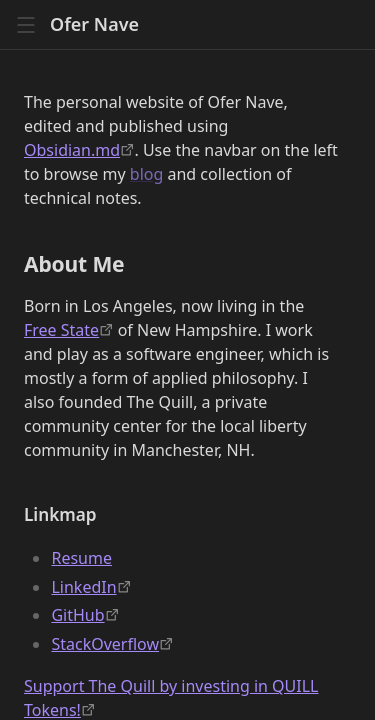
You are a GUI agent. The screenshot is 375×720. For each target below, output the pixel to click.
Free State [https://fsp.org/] (61, 330)
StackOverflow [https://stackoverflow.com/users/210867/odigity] (105, 644)
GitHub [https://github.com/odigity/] (77, 615)
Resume (81, 558)
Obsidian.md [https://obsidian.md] (72, 150)
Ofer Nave (94, 24)
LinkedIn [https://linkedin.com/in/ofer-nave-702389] (83, 587)
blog (147, 174)
